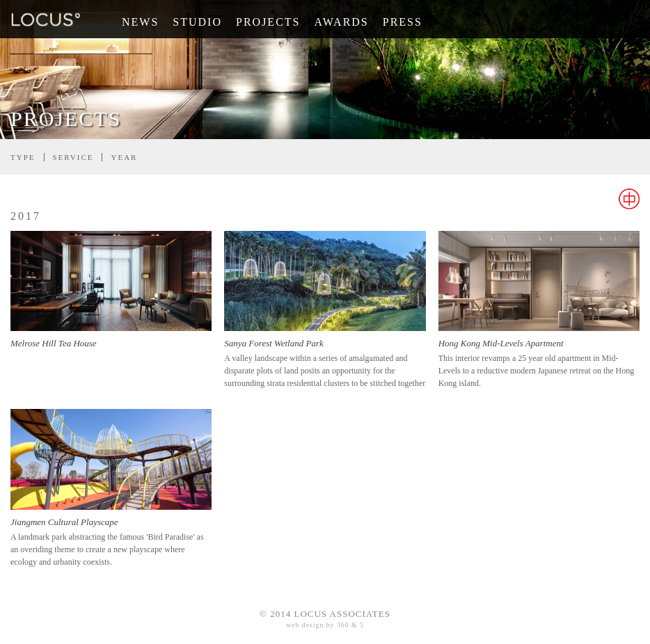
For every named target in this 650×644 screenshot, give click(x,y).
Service (73, 157)
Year (124, 157)
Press (403, 22)
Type (23, 157)
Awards (341, 22)
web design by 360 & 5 (325, 625)
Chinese (629, 199)
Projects (268, 22)
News (140, 22)
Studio (197, 22)
